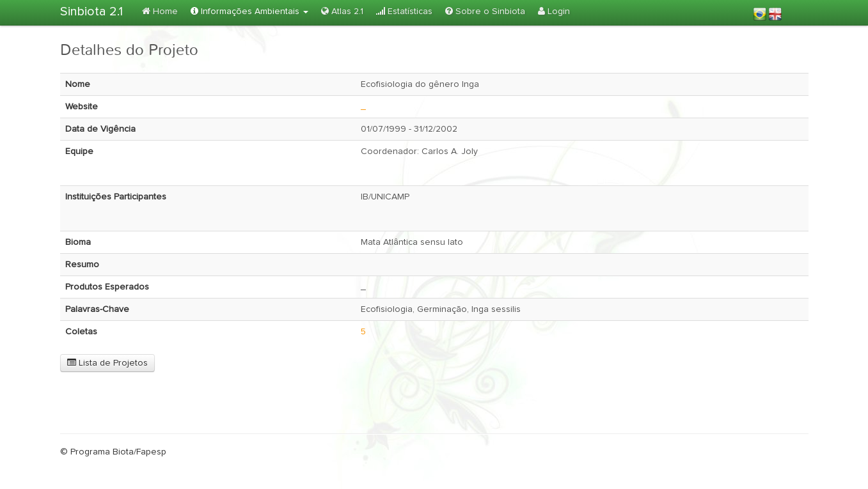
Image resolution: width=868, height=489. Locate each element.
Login (554, 11)
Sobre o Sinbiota (485, 11)
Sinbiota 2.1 (91, 12)
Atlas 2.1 (342, 11)
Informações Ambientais (249, 11)
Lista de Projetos (107, 363)
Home (160, 11)
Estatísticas (404, 11)
